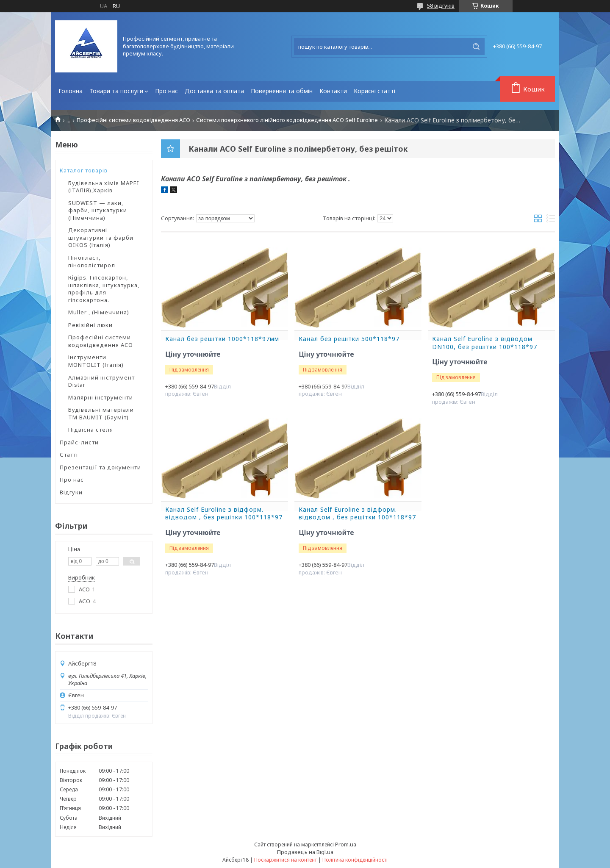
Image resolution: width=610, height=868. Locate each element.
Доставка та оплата (214, 91)
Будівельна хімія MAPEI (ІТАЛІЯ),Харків (104, 187)
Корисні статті (374, 91)
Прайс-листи (79, 442)
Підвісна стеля (91, 430)
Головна (71, 91)
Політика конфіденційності (355, 860)
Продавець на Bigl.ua (305, 852)
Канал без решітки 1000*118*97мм (222, 339)
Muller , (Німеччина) (99, 312)
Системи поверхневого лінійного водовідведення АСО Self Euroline (287, 120)
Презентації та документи (100, 467)
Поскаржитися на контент (286, 860)
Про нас (166, 91)
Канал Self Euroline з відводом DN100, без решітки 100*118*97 (485, 343)
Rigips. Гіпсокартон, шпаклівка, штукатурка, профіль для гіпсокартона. (104, 289)
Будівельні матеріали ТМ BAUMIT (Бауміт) (101, 413)
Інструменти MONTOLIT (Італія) (96, 361)
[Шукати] (476, 47)
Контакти (333, 91)
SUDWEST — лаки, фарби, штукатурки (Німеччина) (98, 210)
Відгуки (71, 492)
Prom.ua (346, 844)
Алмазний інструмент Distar (101, 381)
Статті (69, 455)
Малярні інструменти (101, 397)
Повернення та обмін (282, 91)
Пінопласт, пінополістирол (92, 261)
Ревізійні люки (90, 325)
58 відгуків (441, 6)
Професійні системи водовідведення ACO (133, 120)
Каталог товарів (84, 170)
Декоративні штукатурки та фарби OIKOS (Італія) (101, 237)
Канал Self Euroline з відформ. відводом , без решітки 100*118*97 (224, 514)
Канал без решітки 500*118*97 (349, 339)
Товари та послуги (116, 91)
